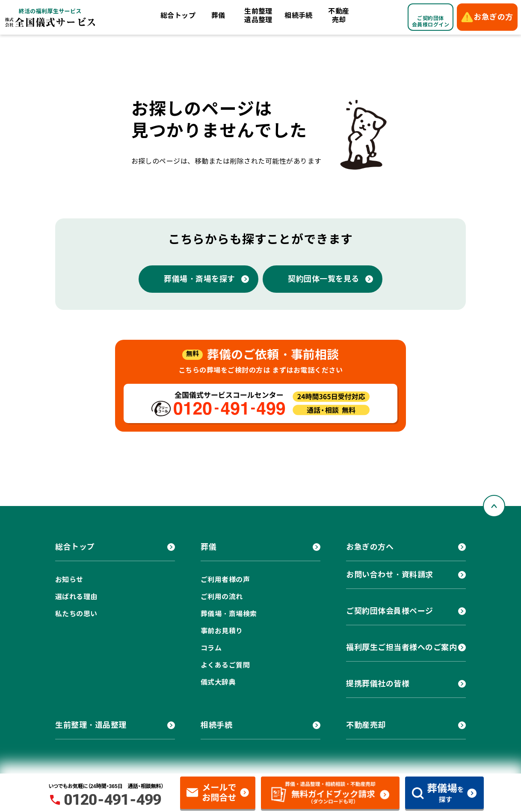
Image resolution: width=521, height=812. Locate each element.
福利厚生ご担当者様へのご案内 (402, 647)
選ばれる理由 (76, 597)
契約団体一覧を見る (324, 279)
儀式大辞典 (218, 682)
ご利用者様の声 (225, 580)
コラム (211, 648)
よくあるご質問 (225, 665)
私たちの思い (76, 614)
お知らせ (69, 580)
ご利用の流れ (222, 597)
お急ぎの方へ (370, 547)
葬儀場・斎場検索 (229, 614)
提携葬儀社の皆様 (378, 684)
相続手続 (299, 16)
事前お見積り (222, 631)
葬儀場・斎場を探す (200, 279)
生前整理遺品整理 (258, 16)
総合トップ (178, 16)
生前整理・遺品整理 (91, 725)
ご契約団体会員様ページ (390, 611)
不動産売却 (339, 16)
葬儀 (218, 16)
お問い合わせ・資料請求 (390, 575)
